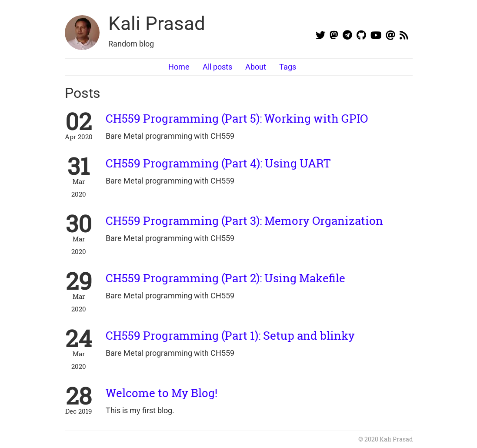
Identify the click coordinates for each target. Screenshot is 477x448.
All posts (217, 67)
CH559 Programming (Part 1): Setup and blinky (230, 335)
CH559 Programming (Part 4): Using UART (218, 163)
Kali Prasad (157, 23)
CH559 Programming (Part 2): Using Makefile (225, 278)
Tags (288, 67)
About (256, 67)
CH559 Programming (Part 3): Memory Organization (244, 221)
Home (179, 67)
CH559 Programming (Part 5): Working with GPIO (237, 118)
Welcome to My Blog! (162, 393)
